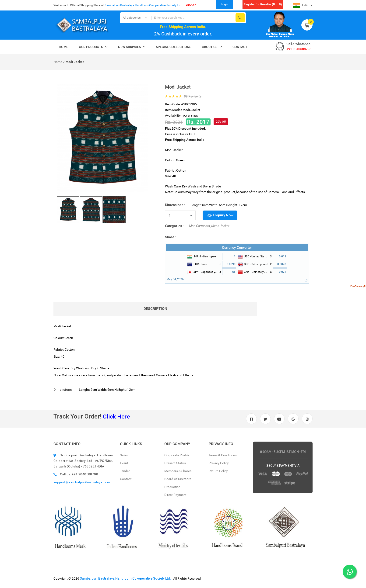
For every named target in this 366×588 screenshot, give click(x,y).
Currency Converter (237, 249)
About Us (210, 47)
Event (124, 465)
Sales (124, 457)
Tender (190, 5)
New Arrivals (129, 47)
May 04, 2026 (175, 280)
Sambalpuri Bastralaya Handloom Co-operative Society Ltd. (125, 581)
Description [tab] (157, 310)
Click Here (117, 418)
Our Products (91, 47)
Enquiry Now (222, 216)
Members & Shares (178, 473)
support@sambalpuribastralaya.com (82, 484)
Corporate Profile (177, 457)
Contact (240, 47)
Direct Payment (175, 497)
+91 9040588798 (299, 49)
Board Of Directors (178, 481)
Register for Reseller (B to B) (263, 4)
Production (172, 489)
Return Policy (218, 473)
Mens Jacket (220, 227)
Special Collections (174, 47)
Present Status (175, 465)
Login (224, 4)
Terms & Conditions (223, 457)
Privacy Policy (219, 465)
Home (63, 47)
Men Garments (199, 227)
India (301, 5)
